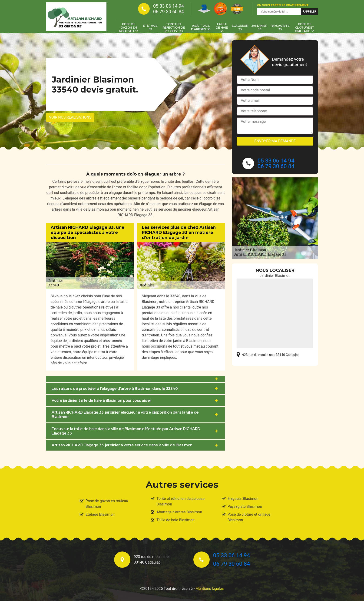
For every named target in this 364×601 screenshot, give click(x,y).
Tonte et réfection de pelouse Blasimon (180, 501)
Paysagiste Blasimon (245, 506)
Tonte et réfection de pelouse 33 (174, 27)
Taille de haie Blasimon (175, 520)
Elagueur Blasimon (243, 499)
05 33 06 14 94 (169, 6)
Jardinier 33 (259, 27)
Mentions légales (210, 589)
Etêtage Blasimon (100, 514)
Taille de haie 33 (222, 27)
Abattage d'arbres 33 (201, 27)
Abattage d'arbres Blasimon (179, 512)
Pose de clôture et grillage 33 (304, 27)
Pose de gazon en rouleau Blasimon (107, 504)
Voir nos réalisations (70, 117)
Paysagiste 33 (280, 27)
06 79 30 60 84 (169, 12)
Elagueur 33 (240, 27)
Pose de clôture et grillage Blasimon (249, 517)
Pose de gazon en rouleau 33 (129, 27)
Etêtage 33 (150, 27)
